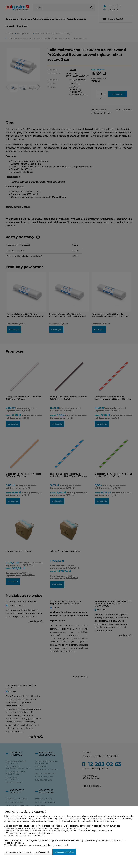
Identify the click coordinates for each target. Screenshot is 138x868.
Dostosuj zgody (43, 852)
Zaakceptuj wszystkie (64, 852)
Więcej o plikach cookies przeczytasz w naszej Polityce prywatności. (36, 845)
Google (65, 821)
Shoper (73, 821)
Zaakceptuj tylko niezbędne (19, 852)
